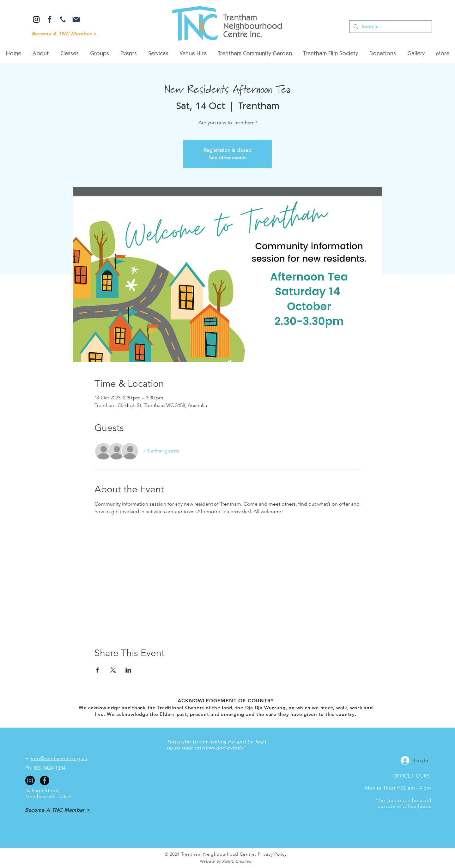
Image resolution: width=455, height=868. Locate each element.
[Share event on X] (113, 670)
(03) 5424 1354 (50, 768)
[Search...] (390, 27)
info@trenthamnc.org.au (59, 758)
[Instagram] (36, 19)
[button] (193, 54)
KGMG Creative (237, 861)
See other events (228, 158)
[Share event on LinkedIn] (128, 670)
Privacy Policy (272, 854)
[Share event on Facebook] (97, 670)
